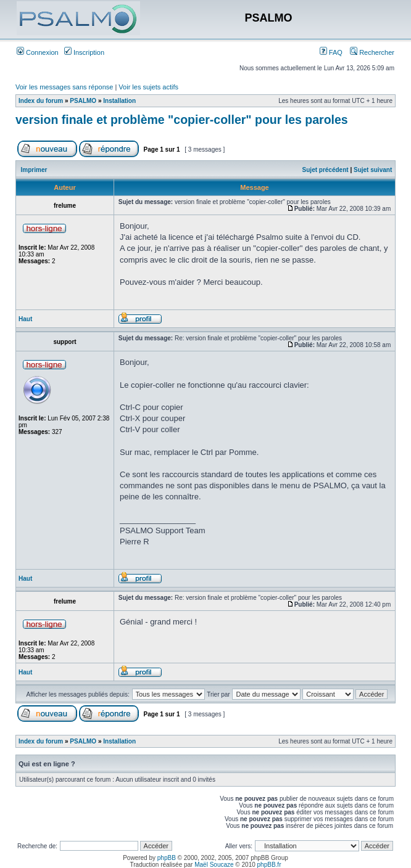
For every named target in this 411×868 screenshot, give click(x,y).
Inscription (84, 52)
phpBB (167, 858)
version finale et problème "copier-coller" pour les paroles (182, 120)
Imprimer (34, 170)
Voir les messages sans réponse (64, 87)
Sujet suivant (373, 170)
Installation (119, 101)
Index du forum (41, 101)
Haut (25, 319)
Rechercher (372, 52)
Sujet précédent (326, 170)
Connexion (38, 52)
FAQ (331, 52)
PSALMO (83, 101)
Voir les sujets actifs (148, 87)
